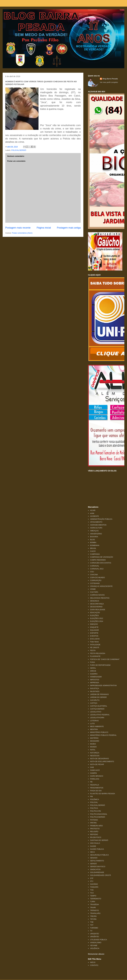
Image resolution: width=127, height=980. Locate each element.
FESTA (93, 650)
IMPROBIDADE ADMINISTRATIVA (103, 685)
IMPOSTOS (95, 680)
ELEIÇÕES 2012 (97, 618)
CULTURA (94, 592)
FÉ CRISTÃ (95, 648)
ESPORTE (94, 633)
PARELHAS (95, 779)
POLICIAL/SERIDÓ (19, 150)
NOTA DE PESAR (97, 764)
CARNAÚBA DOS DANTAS (101, 563)
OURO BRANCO (97, 776)
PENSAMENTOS (97, 788)
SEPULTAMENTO (97, 861)
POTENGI (94, 820)
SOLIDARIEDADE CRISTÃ (100, 875)
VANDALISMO (96, 943)
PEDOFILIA (95, 785)
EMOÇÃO (94, 624)
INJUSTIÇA (95, 688)
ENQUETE (94, 627)
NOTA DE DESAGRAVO (99, 759)
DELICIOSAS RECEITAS (100, 598)
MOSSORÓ (95, 741)
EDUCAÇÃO (95, 613)
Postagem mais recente (18, 228)
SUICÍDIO (94, 884)
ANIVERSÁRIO (96, 534)
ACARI (93, 510)
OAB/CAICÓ (95, 770)
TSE (92, 922)
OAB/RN (93, 773)
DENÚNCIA (95, 601)
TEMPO (93, 896)
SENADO (94, 858)
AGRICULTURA (96, 528)
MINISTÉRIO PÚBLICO (99, 732)
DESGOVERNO (96, 607)
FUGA (92, 662)
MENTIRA (94, 729)
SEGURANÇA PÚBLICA (99, 855)
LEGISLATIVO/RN (97, 718)
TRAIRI (93, 908)
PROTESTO (95, 829)
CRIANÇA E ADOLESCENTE (101, 586)
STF (92, 878)
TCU (92, 893)
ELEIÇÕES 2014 (97, 621)
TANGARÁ (94, 887)
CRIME (93, 589)
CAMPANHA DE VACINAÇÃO (102, 557)
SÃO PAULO (95, 843)
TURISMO (94, 928)
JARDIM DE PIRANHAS (99, 694)
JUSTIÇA (94, 703)
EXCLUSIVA (95, 639)
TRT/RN (93, 919)
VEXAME (94, 945)
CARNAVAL (95, 566)
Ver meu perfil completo (109, 82)
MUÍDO (93, 744)
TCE (92, 890)
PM (91, 796)
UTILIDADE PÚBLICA (98, 940)
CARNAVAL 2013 (97, 569)
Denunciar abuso (96, 954)
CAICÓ (93, 551)
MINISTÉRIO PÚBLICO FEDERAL (103, 735)
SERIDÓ (93, 864)
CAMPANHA (95, 554)
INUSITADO (95, 691)
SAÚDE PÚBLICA (97, 849)
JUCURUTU (95, 700)
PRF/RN (93, 823)
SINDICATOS (95, 869)
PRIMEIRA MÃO (96, 826)
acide (92, 513)
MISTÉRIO (94, 738)
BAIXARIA (94, 537)
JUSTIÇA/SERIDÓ (97, 709)
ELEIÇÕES (94, 615)
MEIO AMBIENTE (97, 726)
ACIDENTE (94, 516)
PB (91, 782)
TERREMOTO (96, 899)
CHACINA (94, 575)
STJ (92, 881)
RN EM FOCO (96, 837)
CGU (92, 572)
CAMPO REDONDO (98, 560)
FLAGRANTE (95, 656)
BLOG (92, 540)
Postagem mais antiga (69, 228)
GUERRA (94, 674)
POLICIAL (94, 802)
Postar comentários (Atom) (22, 233)
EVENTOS (94, 636)
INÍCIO (93, 962)
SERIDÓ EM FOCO (98, 867)
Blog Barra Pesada (19, 15)
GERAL (93, 668)
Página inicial (44, 228)
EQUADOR (94, 630)
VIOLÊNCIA (95, 948)
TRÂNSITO (94, 910)
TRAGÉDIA (94, 904)
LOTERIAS (94, 721)
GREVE (93, 671)
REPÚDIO (94, 834)
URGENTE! (95, 934)
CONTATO (94, 965)
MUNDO (93, 747)
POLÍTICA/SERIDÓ (98, 817)
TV (91, 931)
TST (92, 925)
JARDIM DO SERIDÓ (98, 697)
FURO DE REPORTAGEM (100, 665)
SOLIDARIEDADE (97, 872)
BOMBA (93, 542)
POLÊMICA (95, 799)
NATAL (93, 750)
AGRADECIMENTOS (98, 525)
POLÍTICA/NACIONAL (99, 814)
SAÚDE (93, 846)
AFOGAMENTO (96, 522)
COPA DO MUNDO (97, 577)
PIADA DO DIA (96, 791)
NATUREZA (95, 753)
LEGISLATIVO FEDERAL (100, 715)
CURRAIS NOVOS (97, 595)
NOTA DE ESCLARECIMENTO (102, 761)
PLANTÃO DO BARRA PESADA (103, 794)
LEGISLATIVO (96, 712)
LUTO (92, 724)
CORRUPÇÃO (96, 580)
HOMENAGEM (96, 677)
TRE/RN (93, 916)
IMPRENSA (95, 683)
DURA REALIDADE (98, 610)
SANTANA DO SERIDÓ (99, 840)
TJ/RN (93, 902)
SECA (92, 852)
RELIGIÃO (94, 832)
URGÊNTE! (95, 937)
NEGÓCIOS (95, 756)
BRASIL (93, 548)
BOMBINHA (95, 545)
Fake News (94, 642)
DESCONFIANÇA (97, 604)
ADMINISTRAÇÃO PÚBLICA (101, 519)
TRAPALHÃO (95, 913)
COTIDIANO (95, 583)
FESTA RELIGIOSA (98, 653)
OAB (92, 767)
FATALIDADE (95, 645)
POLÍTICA (94, 808)
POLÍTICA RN (95, 811)
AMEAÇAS (94, 531)
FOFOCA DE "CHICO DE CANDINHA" (105, 659)
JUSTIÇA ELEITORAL (99, 706)
